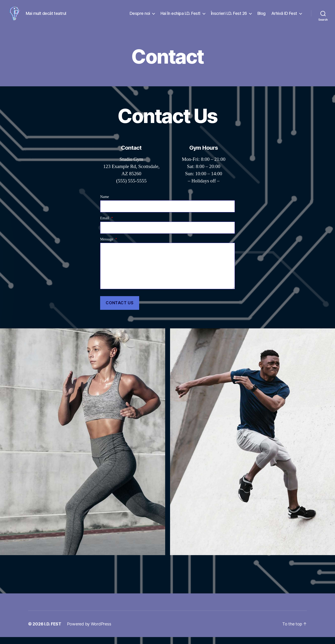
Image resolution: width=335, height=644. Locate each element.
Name (105, 204)
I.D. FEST (53, 631)
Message (109, 246)
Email (107, 225)
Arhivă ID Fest (284, 17)
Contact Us (120, 310)
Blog (261, 17)
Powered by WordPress (89, 631)
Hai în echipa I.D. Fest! (181, 17)
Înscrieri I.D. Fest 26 (229, 17)
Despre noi (140, 17)
